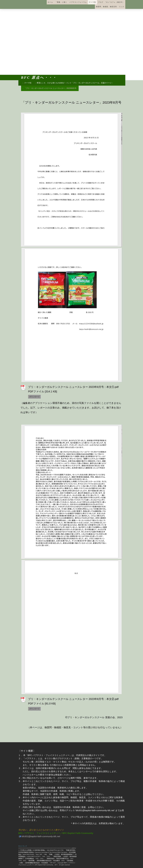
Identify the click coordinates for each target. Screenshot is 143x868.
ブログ (101, 2)
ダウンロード (34, 397)
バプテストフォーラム (78, 2)
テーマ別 (92, 2)
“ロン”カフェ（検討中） (115, 2)
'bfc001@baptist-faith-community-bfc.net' (95, 810)
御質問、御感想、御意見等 (106, 7)
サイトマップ (23, 846)
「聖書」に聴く (61, 2)
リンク (122, 7)
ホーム (50, 2)
